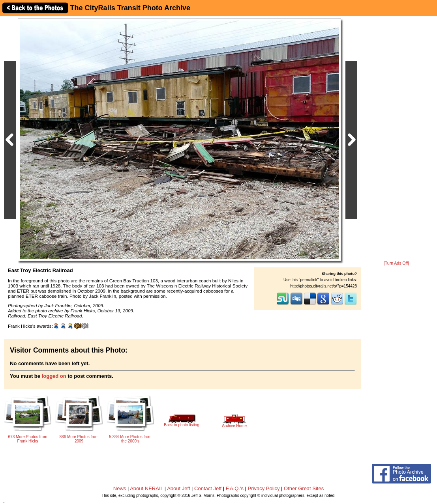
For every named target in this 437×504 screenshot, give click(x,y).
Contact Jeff (208, 488)
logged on (54, 376)
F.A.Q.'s (235, 488)
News (120, 488)
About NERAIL (146, 488)
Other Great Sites (304, 488)
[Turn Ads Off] (396, 263)
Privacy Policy (264, 488)
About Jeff (178, 488)
